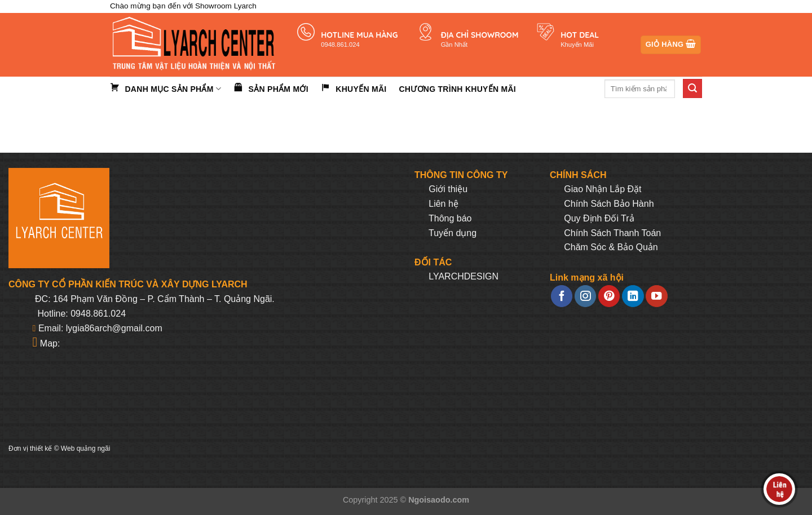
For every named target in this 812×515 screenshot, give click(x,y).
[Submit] (692, 88)
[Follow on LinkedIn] (633, 296)
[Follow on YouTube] (656, 296)
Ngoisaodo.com (439, 500)
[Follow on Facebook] (562, 296)
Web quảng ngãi (86, 449)
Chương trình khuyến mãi (457, 89)
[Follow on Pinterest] (609, 296)
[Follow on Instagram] (585, 296)
